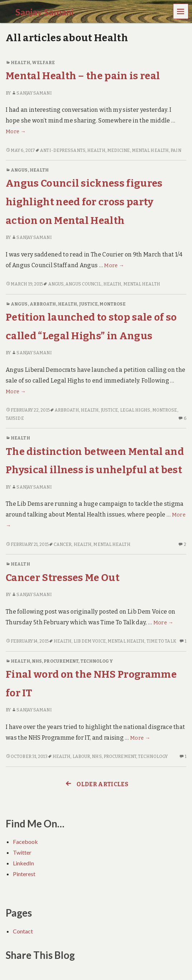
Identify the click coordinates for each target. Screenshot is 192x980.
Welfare (43, 63)
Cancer (63, 544)
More (16, 132)
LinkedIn (23, 863)
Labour (82, 756)
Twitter (22, 852)
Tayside (15, 418)
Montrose (112, 304)
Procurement (61, 661)
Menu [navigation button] (181, 11)
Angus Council (83, 284)
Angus (19, 170)
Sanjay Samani (31, 93)
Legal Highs (135, 410)
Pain (176, 150)
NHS (37, 661)
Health (20, 63)
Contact (23, 931)
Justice (88, 304)
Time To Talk (161, 641)
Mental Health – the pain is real (83, 76)
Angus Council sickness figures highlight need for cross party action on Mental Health (84, 202)
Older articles (96, 784)
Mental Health (150, 150)
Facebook (25, 842)
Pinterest (24, 874)
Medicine (119, 150)
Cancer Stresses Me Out (63, 578)
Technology (97, 661)
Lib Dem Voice (90, 641)
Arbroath (43, 304)
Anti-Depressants (63, 150)
